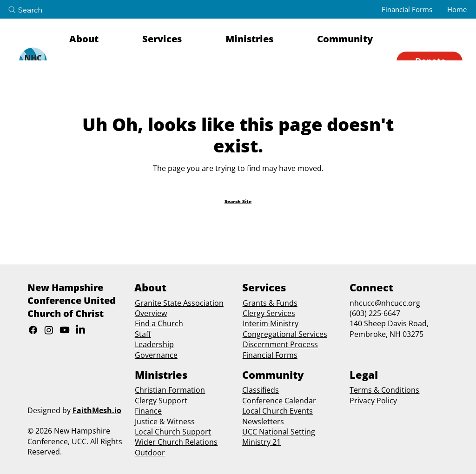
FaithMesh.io (97, 410)
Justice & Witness (165, 421)
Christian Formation (170, 390)
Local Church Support (173, 432)
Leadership (154, 344)
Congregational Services (285, 334)
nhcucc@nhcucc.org (385, 303)
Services (280, 313)
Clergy (254, 313)
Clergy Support (161, 401)
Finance (148, 411)
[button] (100, 39)
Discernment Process (280, 344)
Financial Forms (270, 355)
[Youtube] (65, 330)
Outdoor (150, 453)
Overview (151, 313)
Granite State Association (179, 303)
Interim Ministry (271, 323)
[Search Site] (238, 201)
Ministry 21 (261, 442)
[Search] (33, 10)
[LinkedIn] (80, 330)
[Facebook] (33, 330)
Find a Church (159, 323)
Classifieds (261, 390)
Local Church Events (278, 411)
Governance (156, 355)
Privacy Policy (373, 401)
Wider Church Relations (176, 442)
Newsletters (263, 421)
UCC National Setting (279, 432)
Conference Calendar (279, 401)
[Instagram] (49, 330)
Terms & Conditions (384, 390)
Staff (143, 334)
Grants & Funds (270, 303)
